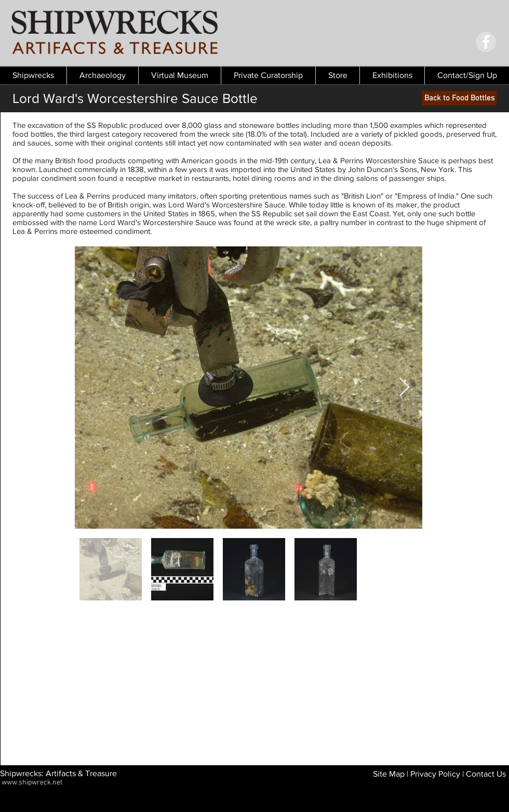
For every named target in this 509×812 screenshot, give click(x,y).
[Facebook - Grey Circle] (486, 42)
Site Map (389, 774)
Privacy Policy (435, 774)
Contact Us (486, 774)
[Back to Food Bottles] (459, 98)
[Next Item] (404, 388)
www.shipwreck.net (32, 783)
